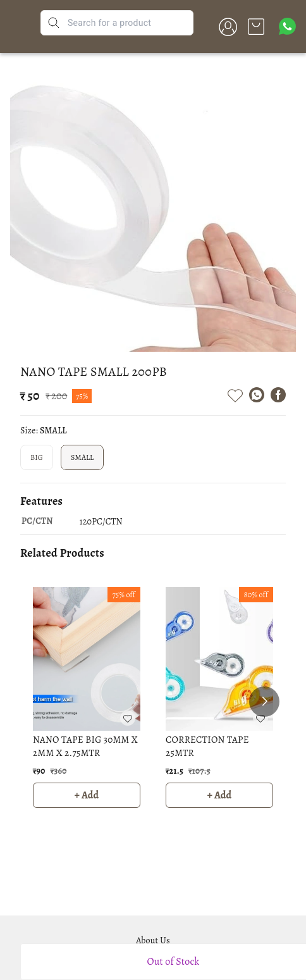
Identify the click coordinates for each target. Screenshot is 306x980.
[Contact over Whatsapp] (287, 26)
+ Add (87, 795)
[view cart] (256, 27)
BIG (37, 457)
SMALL (82, 457)
